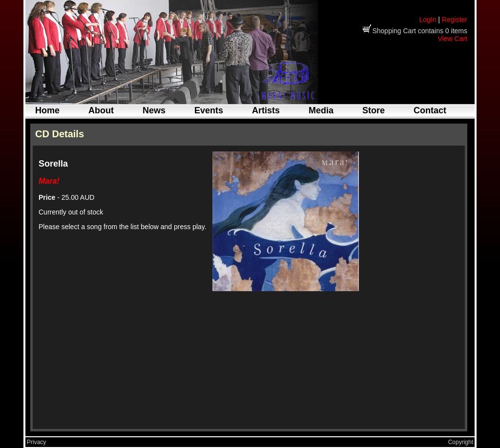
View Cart (453, 39)
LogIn (427, 20)
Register (455, 20)
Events (209, 110)
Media (321, 110)
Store (374, 110)
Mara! (49, 181)
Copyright (461, 442)
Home (47, 110)
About (101, 110)
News (154, 110)
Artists (266, 110)
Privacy (36, 442)
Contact (430, 110)
